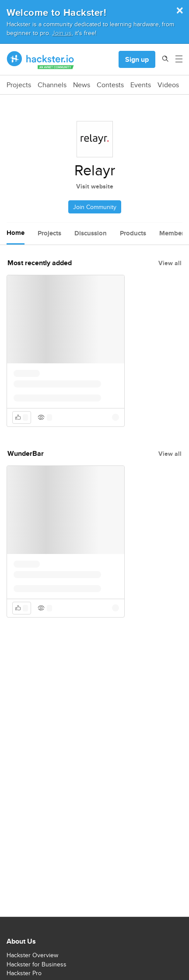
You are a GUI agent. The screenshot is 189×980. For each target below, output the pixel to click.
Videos (168, 85)
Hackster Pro (24, 973)
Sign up (137, 59)
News (82, 85)
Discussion (91, 233)
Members (173, 233)
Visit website (95, 186)
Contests (110, 85)
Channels (52, 85)
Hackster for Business (37, 964)
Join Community (95, 207)
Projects (19, 85)
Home (16, 233)
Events (141, 85)
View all (170, 263)
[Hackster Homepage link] (40, 60)
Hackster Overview (32, 955)
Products (133, 233)
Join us (62, 33)
